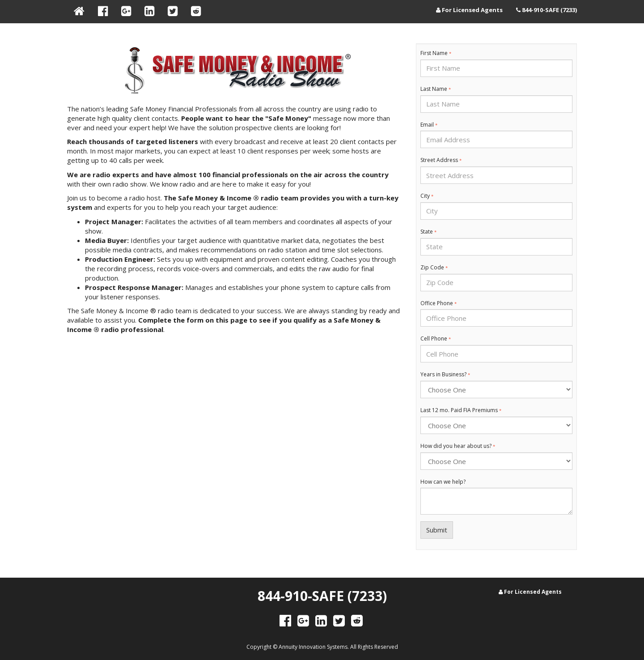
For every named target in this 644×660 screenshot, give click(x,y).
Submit (437, 530)
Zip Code (434, 268)
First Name (436, 53)
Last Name (436, 89)
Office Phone (439, 303)
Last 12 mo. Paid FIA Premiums (461, 410)
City (427, 196)
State (428, 232)
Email (429, 125)
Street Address (441, 160)
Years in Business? (445, 375)
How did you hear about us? (458, 446)
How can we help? (443, 482)
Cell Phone (436, 339)
